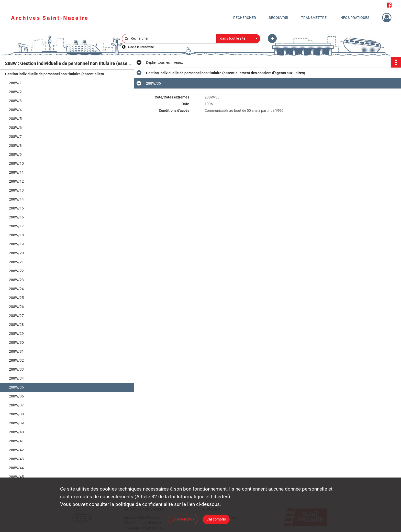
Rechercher (245, 18)
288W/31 (16, 351)
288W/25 (16, 298)
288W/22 (16, 271)
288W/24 (16, 289)
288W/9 (15, 154)
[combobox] (238, 39)
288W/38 (16, 414)
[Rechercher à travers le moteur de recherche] (172, 38)
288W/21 (16, 262)
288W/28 (16, 325)
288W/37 (16, 405)
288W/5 (15, 119)
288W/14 (16, 199)
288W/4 (15, 110)
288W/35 (16, 387)
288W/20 (16, 253)
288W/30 (16, 342)
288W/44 (16, 468)
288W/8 (15, 146)
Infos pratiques (354, 18)
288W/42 (16, 450)
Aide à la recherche (141, 47)
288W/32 (16, 360)
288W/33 (16, 369)
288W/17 (16, 226)
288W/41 (16, 441)
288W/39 (16, 423)
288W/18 (16, 235)
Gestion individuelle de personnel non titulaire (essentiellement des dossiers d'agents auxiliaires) (56, 74)
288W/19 (16, 244)
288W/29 (16, 334)
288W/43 (16, 459)
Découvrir (279, 18)
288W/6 (15, 128)
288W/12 (16, 181)
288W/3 (15, 101)
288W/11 (16, 172)
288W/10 (16, 163)
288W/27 (16, 316)
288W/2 (15, 92)
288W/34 (16, 378)
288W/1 (15, 83)
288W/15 (16, 208)
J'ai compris (216, 519)
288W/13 (16, 190)
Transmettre (314, 18)
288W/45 (16, 477)
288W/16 (16, 217)
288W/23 (16, 280)
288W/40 (16, 432)
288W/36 (16, 396)
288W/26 (16, 307)
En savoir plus (183, 519)
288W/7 (15, 137)
